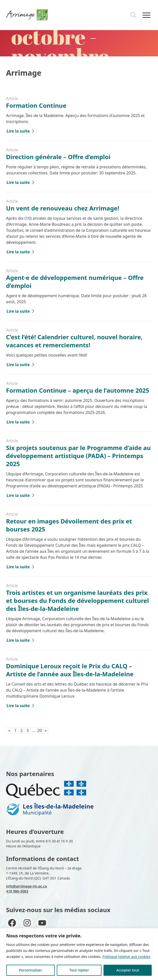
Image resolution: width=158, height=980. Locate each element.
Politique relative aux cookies (126, 957)
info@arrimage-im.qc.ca (27, 886)
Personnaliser (30, 970)
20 (39, 730)
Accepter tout (128, 970)
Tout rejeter (79, 970)
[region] (79, 954)
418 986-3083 (17, 891)
